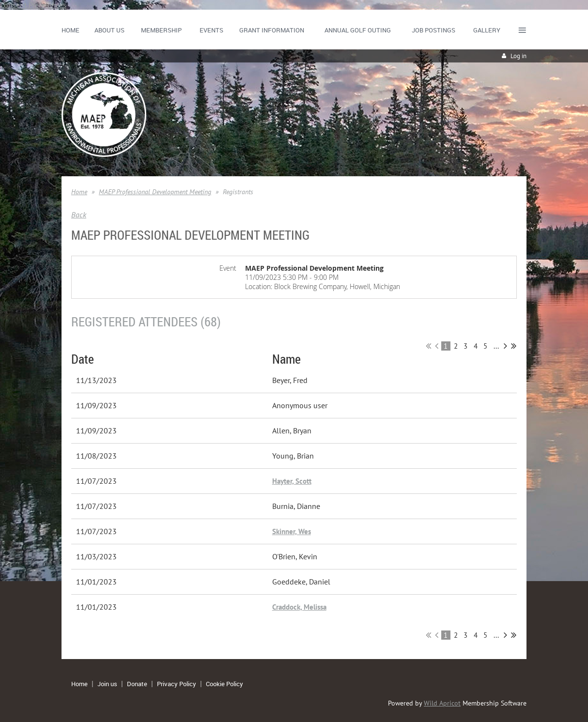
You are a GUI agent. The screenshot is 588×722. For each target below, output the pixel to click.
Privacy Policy (177, 684)
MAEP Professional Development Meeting (155, 192)
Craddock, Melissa (299, 607)
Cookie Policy (224, 684)
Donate (137, 684)
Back (79, 215)
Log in (518, 56)
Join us (107, 684)
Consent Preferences (33, 5)
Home (79, 192)
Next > (505, 346)
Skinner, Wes (292, 531)
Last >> (514, 346)
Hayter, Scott (292, 481)
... (496, 346)
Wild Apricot (442, 703)
